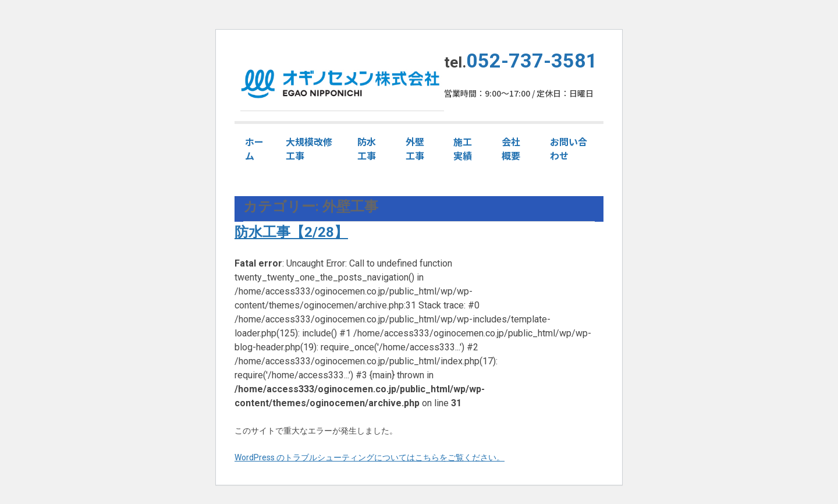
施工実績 (463, 148)
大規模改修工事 (309, 148)
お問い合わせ (569, 148)
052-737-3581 (532, 61)
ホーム (254, 148)
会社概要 (511, 148)
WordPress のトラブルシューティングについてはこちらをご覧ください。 (370, 457)
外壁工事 (415, 148)
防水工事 (367, 148)
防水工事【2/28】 (291, 232)
